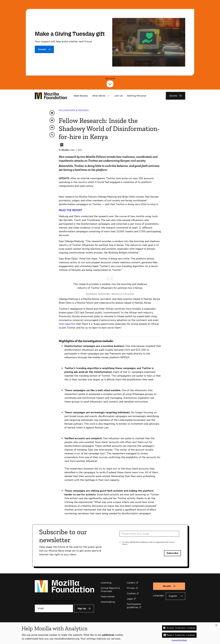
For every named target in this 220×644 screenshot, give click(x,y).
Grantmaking (108, 602)
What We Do (99, 96)
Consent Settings (179, 640)
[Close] (216, 625)
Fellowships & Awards (74, 110)
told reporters (67, 324)
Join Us (118, 96)
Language (158, 595)
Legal (130, 599)
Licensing (106, 583)
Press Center (108, 597)
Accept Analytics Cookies (181, 628)
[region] (110, 633)
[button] (108, 96)
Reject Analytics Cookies (181, 635)
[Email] (54, 608)
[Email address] (149, 534)
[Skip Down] (110, 84)
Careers (131, 583)
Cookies (131, 593)
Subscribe (172, 553)
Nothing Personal (137, 96)
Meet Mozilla (81, 96)
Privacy (131, 588)
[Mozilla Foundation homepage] (51, 96)
